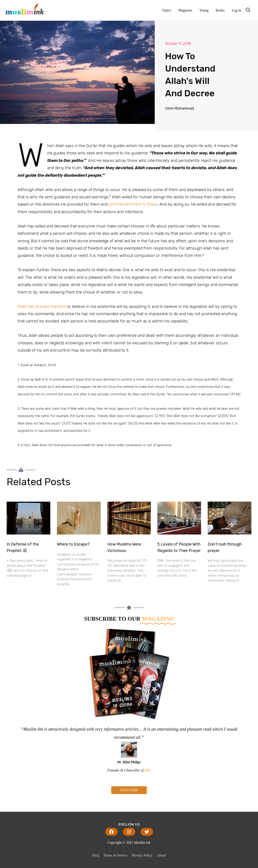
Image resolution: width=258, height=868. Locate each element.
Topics (167, 10)
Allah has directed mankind (42, 307)
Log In (236, 10)
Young (204, 10)
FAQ (96, 855)
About (161, 855)
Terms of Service (116, 855)
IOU (147, 770)
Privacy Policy (142, 855)
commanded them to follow (133, 204)
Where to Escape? (73, 544)
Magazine (185, 10)
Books (220, 10)
